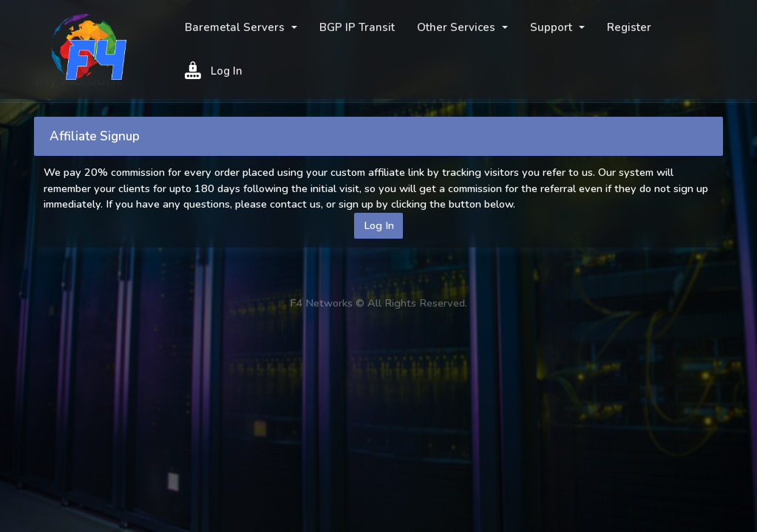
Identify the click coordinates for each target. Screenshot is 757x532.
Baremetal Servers (236, 27)
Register (629, 27)
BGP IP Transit (357, 27)
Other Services (458, 27)
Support (553, 27)
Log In (214, 70)
